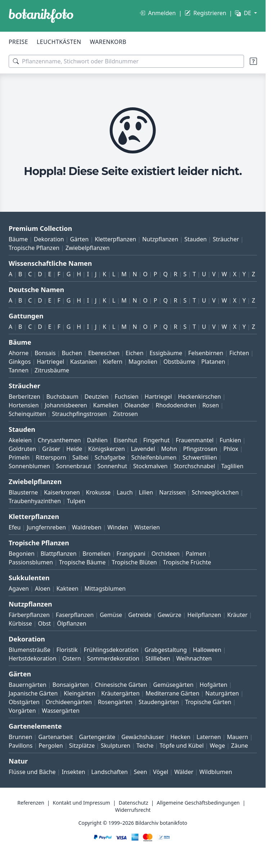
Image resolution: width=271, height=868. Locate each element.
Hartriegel (50, 362)
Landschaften (109, 772)
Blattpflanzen (59, 554)
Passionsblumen (31, 562)
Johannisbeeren (66, 405)
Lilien (146, 492)
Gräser (51, 449)
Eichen (135, 353)
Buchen (72, 353)
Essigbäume (166, 353)
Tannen (19, 370)
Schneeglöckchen (215, 492)
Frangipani (131, 554)
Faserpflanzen (75, 615)
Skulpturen (116, 746)
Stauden (195, 239)
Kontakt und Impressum (82, 803)
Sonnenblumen (29, 466)
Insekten (73, 772)
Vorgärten (22, 711)
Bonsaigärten (71, 685)
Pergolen (51, 746)
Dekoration (49, 239)
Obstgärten (24, 702)
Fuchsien (126, 397)
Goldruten (22, 449)
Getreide (140, 615)
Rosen (211, 405)
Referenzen (31, 803)
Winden (118, 527)
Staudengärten (159, 702)
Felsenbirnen (206, 353)
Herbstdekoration (33, 658)
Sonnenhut (112, 466)
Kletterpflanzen (115, 239)
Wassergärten (60, 711)
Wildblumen (216, 772)
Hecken (180, 737)
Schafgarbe (110, 457)
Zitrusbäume (52, 370)
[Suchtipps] (253, 61)
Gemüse (111, 615)
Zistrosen (125, 414)
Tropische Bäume (82, 562)
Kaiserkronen (62, 492)
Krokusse (98, 492)
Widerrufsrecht (133, 810)
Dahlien (98, 440)
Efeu (15, 527)
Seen (141, 772)
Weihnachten (194, 658)
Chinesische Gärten (121, 685)
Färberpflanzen (29, 615)
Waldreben (87, 527)
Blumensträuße (30, 650)
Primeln (19, 457)
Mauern (238, 737)
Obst (45, 623)
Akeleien (20, 440)
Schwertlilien (200, 457)
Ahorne (19, 353)
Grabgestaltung (166, 650)
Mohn (169, 449)
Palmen (196, 554)
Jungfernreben (46, 527)
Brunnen (21, 737)
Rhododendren (176, 405)
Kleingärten (79, 693)
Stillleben (158, 658)
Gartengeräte (97, 737)
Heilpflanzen (204, 615)
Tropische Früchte (187, 562)
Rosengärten (115, 702)
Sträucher (226, 239)
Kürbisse (20, 623)
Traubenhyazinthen (35, 501)
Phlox (231, 449)
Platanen (213, 362)
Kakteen (67, 589)
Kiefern (113, 362)
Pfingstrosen (200, 449)
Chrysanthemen (59, 440)
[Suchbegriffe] (126, 61)
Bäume (18, 239)
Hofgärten (214, 685)
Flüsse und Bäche (32, 772)
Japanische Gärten (33, 693)
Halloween (207, 650)
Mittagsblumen (105, 589)
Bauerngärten (28, 685)
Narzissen (172, 492)
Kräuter (237, 615)
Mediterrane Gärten (173, 693)
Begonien (22, 554)
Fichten (239, 353)
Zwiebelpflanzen (88, 248)
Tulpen (76, 501)
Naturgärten (222, 693)
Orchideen (166, 554)
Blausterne (23, 492)
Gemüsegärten (173, 685)
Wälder (184, 772)
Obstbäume (179, 362)
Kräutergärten (120, 693)
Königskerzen (107, 449)
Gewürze (170, 615)
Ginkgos (20, 362)
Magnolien (143, 362)
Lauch (125, 492)
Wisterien (147, 527)
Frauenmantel (195, 440)
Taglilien (232, 466)
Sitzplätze (82, 746)
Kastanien (83, 362)
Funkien (230, 440)
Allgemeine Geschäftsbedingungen (198, 803)
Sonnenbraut (74, 466)
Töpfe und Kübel (182, 746)
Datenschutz (134, 803)
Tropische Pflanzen (34, 248)
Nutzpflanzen (160, 239)
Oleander (137, 405)
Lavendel (143, 449)
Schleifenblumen (154, 457)
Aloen (43, 589)
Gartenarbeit (55, 737)
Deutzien (97, 397)
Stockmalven (150, 466)
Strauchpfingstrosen (80, 414)
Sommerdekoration (113, 658)
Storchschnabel (194, 466)
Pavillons (21, 746)
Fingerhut (156, 440)
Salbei (80, 457)
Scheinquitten (27, 414)
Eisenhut (125, 440)
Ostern (71, 658)
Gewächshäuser (143, 737)
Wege (217, 746)
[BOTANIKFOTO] (41, 16)
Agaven (19, 589)
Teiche (145, 746)
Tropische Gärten (208, 702)
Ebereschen (104, 353)
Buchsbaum (62, 397)
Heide (74, 449)
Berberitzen (24, 397)
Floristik (67, 650)
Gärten (80, 239)
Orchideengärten (69, 702)
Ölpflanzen (71, 623)
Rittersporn (51, 457)
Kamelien (106, 405)
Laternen (209, 737)
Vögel (161, 772)
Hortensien (24, 405)
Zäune (240, 746)
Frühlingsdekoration (111, 650)
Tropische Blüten (134, 562)
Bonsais (45, 353)
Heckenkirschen (200, 397)
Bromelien (96, 554)
